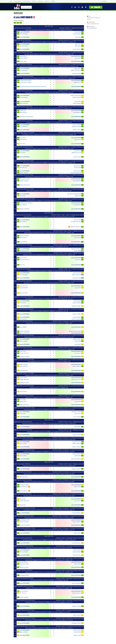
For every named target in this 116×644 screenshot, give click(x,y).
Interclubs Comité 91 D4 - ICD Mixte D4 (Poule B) (71, 40)
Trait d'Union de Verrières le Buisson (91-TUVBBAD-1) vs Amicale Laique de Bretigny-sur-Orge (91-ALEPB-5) (49, 540)
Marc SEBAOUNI (24, 487)
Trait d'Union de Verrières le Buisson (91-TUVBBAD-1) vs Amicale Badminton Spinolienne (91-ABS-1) (49, 337)
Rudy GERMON (23, 242)
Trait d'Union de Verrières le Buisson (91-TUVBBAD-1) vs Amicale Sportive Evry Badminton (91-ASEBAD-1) (49, 163)
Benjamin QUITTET (24, 251)
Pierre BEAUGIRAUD (76, 459)
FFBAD (11, 1)
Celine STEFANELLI (76, 319)
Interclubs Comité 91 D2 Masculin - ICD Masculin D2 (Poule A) (68, 321)
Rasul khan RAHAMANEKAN (26, 117)
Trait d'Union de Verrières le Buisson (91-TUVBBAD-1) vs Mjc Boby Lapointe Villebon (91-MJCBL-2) (49, 149)
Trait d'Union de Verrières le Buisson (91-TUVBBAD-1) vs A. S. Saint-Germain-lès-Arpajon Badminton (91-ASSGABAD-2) (49, 66)
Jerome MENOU (24, 562)
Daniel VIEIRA (78, 456)
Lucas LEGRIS (77, 251)
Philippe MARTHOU (24, 379)
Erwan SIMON (23, 444)
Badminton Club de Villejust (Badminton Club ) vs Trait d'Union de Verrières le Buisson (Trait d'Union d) (49, 482)
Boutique (47, 1)
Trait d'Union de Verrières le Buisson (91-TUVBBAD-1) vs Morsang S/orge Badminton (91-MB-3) (49, 628)
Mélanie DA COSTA (76, 153)
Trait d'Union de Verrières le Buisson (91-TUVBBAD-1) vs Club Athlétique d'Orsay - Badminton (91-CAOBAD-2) (49, 42)
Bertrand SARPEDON (76, 173)
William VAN (23, 111)
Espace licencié (27, 1)
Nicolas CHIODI (77, 157)
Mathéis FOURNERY (25, 209)
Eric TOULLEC (23, 593)
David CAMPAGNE (76, 583)
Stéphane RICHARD (24, 356)
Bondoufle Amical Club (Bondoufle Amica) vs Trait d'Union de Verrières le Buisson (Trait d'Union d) (49, 518)
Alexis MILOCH (77, 166)
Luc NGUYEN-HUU (76, 543)
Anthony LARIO (77, 630)
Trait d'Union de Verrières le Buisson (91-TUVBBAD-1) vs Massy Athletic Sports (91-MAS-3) (49, 191)
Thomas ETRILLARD (25, 179)
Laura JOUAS (78, 58)
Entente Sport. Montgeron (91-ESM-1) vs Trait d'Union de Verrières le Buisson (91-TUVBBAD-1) (49, 397)
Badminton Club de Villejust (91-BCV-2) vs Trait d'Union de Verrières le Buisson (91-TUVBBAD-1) (49, 572)
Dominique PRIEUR (24, 485)
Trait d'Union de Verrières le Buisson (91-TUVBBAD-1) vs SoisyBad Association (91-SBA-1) (49, 432)
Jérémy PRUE (78, 427)
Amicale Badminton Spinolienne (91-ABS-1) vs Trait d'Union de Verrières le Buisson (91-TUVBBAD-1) (49, 233)
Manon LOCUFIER (76, 275)
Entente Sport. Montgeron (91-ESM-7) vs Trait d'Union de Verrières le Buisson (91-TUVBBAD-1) (49, 560)
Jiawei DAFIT (78, 140)
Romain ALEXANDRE (25, 525)
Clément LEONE (77, 550)
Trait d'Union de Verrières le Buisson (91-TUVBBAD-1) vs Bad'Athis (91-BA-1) (49, 247)
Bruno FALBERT (77, 317)
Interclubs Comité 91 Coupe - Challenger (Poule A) (71, 422)
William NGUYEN (24, 103)
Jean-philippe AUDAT (25, 520)
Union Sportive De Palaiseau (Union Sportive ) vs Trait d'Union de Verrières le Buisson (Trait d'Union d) (49, 474)
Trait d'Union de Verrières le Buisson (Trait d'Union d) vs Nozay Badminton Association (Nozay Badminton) (49, 466)
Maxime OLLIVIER (24, 564)
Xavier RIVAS (78, 341)
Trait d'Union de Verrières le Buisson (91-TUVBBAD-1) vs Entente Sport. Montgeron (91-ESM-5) (49, 30)
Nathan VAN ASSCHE (76, 96)
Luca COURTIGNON (25, 32)
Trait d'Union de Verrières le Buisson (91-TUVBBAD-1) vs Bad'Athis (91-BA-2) (49, 580)
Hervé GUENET (23, 378)
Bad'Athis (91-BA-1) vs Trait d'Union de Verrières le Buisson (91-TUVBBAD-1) (49, 388)
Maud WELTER (77, 82)
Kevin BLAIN (78, 32)
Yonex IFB (34, 1)
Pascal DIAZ (23, 499)
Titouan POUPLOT (24, 353)
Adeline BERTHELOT (76, 70)
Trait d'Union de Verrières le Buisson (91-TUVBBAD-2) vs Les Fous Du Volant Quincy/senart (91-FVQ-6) (49, 452)
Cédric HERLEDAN (24, 405)
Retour (19, 13)
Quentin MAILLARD (24, 501)
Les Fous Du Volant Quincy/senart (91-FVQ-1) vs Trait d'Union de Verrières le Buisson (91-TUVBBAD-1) (49, 349)
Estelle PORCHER (77, 97)
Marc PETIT (78, 44)
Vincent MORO (77, 632)
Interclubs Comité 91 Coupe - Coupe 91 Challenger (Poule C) (69, 231)
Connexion (96, 7)
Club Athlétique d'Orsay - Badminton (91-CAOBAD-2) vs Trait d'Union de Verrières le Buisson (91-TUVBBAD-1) (49, 135)
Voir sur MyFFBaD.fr (92, 28)
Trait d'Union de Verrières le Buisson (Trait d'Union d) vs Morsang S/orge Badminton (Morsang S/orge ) (49, 510)
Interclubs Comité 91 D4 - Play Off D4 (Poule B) (72, 28)
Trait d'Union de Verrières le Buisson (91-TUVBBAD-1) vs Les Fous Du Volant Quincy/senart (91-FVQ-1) (49, 217)
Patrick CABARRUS (24, 597)
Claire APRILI (78, 46)
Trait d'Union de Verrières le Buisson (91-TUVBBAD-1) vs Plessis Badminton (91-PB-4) (49, 612)
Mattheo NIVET (77, 339)
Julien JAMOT (78, 68)
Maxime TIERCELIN (24, 333)
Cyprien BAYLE (23, 56)
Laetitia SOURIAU (77, 303)
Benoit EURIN (77, 102)
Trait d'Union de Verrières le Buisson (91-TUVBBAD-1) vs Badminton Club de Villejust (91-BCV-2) (49, 620)
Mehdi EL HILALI (77, 130)
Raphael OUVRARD (24, 236)
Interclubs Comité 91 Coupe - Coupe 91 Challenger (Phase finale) (67, 215)
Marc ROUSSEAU (77, 552)
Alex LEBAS (22, 138)
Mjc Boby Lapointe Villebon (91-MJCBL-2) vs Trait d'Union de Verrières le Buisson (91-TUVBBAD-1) (49, 54)
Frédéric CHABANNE (25, 331)
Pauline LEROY (23, 401)
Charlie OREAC (23, 238)
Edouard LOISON (77, 278)
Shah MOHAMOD (77, 513)
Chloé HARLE (78, 414)
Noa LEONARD (77, 417)
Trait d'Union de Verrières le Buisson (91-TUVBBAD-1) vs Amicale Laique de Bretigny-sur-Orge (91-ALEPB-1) (49, 424)
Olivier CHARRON (77, 125)
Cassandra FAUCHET (76, 222)
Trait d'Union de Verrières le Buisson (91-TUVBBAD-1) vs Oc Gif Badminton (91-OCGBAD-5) (49, 123)
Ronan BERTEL (23, 392)
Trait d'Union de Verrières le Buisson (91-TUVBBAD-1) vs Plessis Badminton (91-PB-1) (49, 271)
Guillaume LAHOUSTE (76, 227)
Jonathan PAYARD (76, 73)
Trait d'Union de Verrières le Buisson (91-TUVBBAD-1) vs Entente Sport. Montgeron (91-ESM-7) (49, 602)
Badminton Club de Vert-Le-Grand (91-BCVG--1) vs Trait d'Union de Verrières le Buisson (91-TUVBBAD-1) (49, 255)
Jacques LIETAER (77, 435)
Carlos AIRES (23, 351)
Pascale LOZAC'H (24, 46)
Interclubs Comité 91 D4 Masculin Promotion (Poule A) (70, 538)
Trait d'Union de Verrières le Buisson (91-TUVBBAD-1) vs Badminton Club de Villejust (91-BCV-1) (49, 299)
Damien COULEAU (24, 522)
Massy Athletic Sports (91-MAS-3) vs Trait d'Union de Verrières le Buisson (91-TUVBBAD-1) (49, 108)
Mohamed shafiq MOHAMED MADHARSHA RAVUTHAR (33, 87)
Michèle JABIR (77, 168)
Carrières (53, 1)
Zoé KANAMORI (24, 34)
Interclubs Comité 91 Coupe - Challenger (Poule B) (71, 464)
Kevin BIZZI (78, 37)
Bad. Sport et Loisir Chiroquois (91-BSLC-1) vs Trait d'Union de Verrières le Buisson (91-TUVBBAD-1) (49, 283)
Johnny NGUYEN (77, 273)
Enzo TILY (22, 265)
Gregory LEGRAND (76, 469)
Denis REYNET (23, 140)
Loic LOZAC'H (77, 353)
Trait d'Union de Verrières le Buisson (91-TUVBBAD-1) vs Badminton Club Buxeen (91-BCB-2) (49, 548)
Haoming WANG (77, 103)
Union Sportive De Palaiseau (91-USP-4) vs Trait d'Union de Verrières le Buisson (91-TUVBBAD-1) (49, 177)
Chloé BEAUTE (23, 222)
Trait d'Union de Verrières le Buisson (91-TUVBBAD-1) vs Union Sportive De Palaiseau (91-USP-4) (49, 92)
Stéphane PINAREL (76, 306)
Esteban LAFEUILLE (76, 249)
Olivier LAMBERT (24, 341)
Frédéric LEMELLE (76, 444)
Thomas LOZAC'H (76, 593)
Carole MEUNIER (24, 288)
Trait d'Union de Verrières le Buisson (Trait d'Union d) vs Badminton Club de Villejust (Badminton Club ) (49, 530)
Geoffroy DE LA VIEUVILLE (26, 203)
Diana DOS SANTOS (25, 260)
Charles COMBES (77, 314)
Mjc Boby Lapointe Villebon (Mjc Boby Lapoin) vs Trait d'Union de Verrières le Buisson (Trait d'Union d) (49, 496)
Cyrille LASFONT (24, 366)
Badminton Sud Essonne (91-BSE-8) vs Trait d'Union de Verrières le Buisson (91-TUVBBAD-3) (49, 323)
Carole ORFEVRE (24, 58)
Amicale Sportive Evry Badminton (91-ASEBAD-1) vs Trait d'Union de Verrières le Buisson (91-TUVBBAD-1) (49, 78)
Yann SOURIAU (77, 301)
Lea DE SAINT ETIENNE (25, 82)
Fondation (40, 1)
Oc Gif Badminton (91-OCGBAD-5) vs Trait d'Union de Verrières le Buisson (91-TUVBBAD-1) (49, 201)
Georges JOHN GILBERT (26, 80)
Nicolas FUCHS (23, 258)
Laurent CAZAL (77, 533)
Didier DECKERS (24, 364)
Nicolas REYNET (77, 49)
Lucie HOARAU (23, 205)
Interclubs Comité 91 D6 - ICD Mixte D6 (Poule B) (71, 269)
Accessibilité (104, 1)
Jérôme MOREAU (77, 454)
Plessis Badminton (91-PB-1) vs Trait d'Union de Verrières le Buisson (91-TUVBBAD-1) (49, 361)
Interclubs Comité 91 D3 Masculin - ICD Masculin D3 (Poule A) (68, 438)
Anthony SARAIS (24, 477)
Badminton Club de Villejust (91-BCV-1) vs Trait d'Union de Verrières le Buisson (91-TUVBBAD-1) (49, 375)
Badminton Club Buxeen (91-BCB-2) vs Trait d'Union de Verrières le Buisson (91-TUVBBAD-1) (49, 588)
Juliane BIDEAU (23, 112)
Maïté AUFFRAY (77, 34)
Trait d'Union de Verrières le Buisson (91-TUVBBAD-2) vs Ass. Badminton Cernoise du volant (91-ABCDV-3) (49, 440)
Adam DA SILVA (24, 286)
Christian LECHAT (77, 442)
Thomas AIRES (77, 220)
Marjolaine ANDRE (76, 126)
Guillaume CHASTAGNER (75, 331)
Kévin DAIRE (23, 400)
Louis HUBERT (23, 327)
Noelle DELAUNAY (24, 181)
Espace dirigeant (18, 1)
